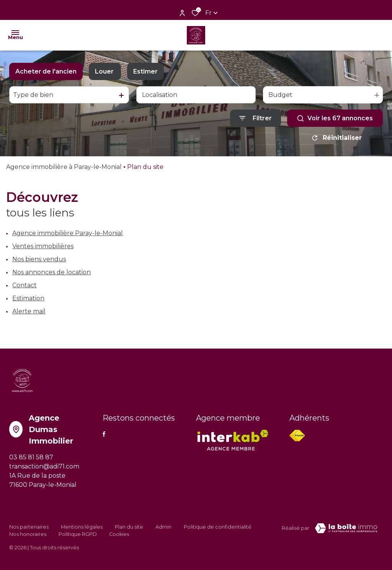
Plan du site (129, 527)
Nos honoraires (28, 534)
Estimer (145, 71)
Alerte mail (29, 311)
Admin (163, 527)
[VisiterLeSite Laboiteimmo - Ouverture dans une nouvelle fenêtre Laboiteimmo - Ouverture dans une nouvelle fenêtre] (346, 528)
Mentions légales (82, 527)
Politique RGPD (78, 534)
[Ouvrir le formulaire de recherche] (256, 118)
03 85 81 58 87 (31, 457)
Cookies (119, 534)
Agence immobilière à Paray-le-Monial (64, 167)
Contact (24, 285)
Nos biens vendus (39, 259)
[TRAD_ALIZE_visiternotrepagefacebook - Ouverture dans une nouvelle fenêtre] (104, 434)
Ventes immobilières (43, 246)
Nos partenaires (29, 527)
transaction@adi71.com (44, 466)
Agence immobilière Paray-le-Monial (68, 233)
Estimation (28, 298)
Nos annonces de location (51, 272)
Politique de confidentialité (218, 527)
